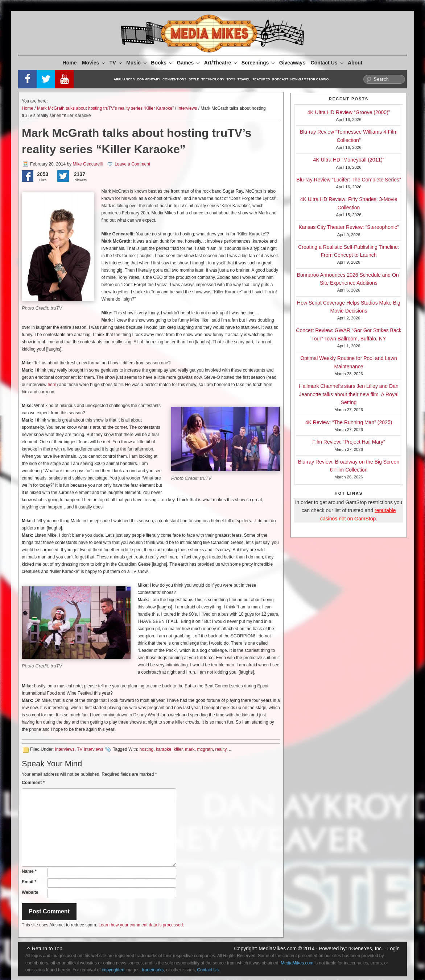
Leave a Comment (132, 164)
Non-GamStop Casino (310, 79)
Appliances (124, 79)
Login (393, 948)
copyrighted (113, 970)
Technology (213, 79)
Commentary (149, 79)
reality (221, 749)
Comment (33, 783)
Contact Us (328, 63)
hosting (147, 749)
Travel (244, 79)
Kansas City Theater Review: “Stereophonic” (349, 227)
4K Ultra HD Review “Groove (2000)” (349, 112)
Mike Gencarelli (88, 164)
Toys (231, 79)
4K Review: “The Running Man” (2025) (349, 422)
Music (137, 63)
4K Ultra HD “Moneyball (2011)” (348, 160)
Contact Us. (209, 970)
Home (70, 63)
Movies (94, 63)
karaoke (164, 749)
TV (116, 63)
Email (29, 882)
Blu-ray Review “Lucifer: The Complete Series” (348, 180)
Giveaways (292, 63)
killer (178, 749)
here (52, 385)
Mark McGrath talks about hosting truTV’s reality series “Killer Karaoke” (105, 108)
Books (162, 63)
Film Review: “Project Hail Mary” (349, 442)
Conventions (174, 79)
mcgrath (205, 749)
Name (29, 871)
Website (30, 892)
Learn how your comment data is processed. (141, 925)
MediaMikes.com (278, 948)
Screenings (259, 63)
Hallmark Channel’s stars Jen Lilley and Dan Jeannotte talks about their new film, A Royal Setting (349, 394)
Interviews (187, 108)
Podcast (280, 79)
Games (189, 63)
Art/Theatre (221, 63)
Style (194, 79)
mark (190, 749)
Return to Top (47, 948)
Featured (261, 79)
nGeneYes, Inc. (366, 948)
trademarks (153, 970)
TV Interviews (90, 749)
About (355, 63)
